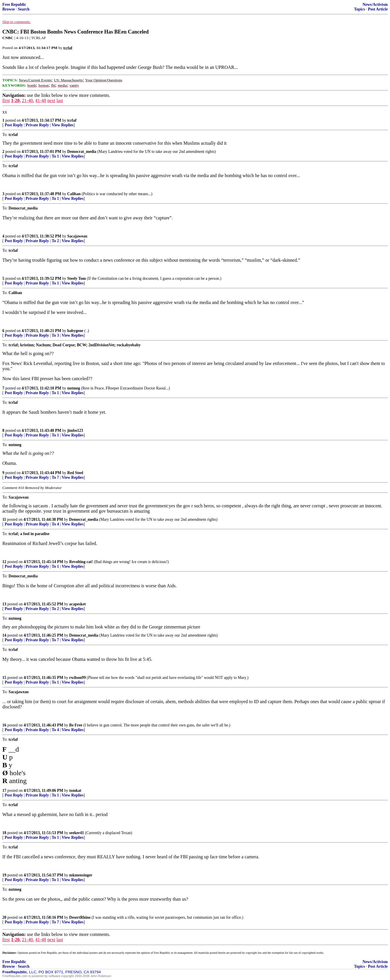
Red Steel (75, 473)
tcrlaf (72, 120)
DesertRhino (80, 917)
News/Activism (375, 5)
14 (4, 635)
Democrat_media (82, 152)
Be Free (76, 725)
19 (4, 875)
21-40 (27, 101)
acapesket (78, 604)
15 (4, 678)
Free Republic (14, 5)
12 (4, 562)
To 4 (55, 524)
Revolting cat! (81, 562)
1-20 (15, 101)
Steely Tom (77, 278)
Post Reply (14, 125)
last (60, 101)
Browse (9, 9)
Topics (359, 9)
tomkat (75, 791)
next (51, 101)
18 (4, 833)
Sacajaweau (77, 236)
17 (4, 791)
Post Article (378, 9)
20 (4, 917)
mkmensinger (81, 875)
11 (4, 519)
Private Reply (37, 125)
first (6, 101)
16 (4, 725)
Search (24, 9)
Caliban (74, 194)
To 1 (55, 156)
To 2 (55, 241)
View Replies (63, 125)
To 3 (55, 335)
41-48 (40, 101)
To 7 (55, 477)
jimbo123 (75, 430)
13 (4, 604)
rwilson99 (78, 678)
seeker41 (77, 833)
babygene (75, 331)
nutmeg (74, 388)
